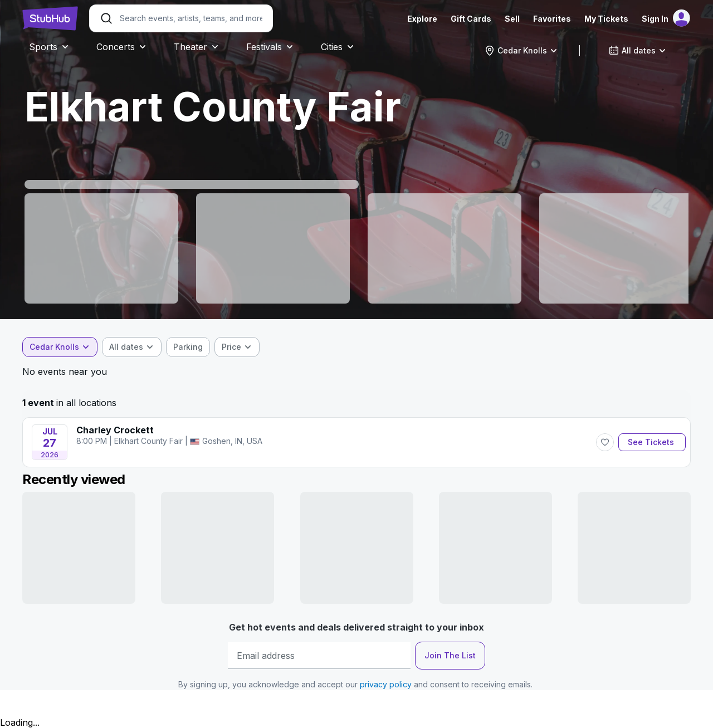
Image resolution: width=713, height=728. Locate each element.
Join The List (450, 655)
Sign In (655, 19)
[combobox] (521, 51)
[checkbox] (188, 347)
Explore (422, 19)
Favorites (552, 19)
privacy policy (386, 684)
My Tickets (606, 19)
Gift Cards (471, 19)
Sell (512, 19)
